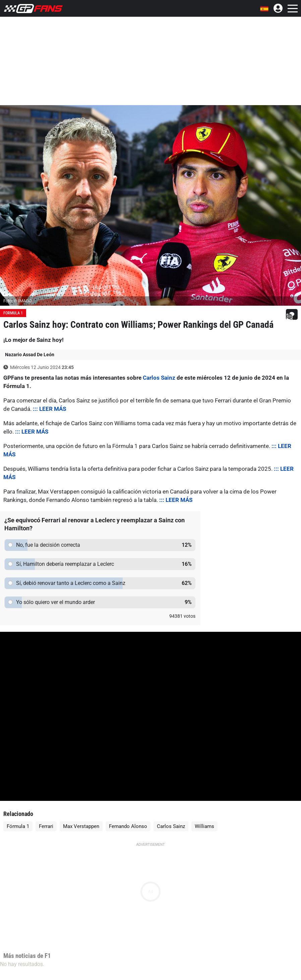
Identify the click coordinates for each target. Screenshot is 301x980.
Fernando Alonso (128, 826)
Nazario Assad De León (30, 355)
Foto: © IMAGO (18, 301)
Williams (204, 826)
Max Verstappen (81, 826)
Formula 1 (13, 313)
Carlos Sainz (159, 378)
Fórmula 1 (18, 826)
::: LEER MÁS (49, 409)
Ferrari (46, 826)
